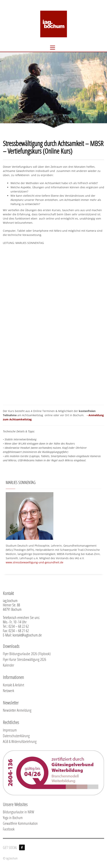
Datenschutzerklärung (16, 736)
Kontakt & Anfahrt (13, 685)
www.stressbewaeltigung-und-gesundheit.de (35, 562)
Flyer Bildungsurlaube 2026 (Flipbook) (27, 654)
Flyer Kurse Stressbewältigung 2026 (25, 659)
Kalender (8, 665)
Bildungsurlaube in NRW (19, 812)
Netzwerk (8, 691)
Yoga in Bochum (13, 818)
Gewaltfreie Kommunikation (20, 823)
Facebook (9, 829)
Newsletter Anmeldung (17, 710)
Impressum (10, 730)
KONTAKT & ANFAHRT (16, 2)
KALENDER (37, 2)
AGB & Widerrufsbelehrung (20, 741)
